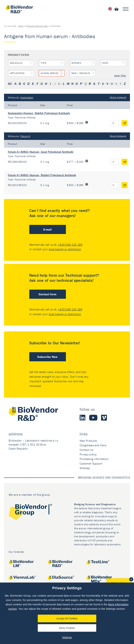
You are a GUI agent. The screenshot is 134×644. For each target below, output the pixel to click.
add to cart (124, 123)
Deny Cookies (67, 628)
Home (21, 26)
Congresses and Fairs (93, 445)
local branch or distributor (65, 249)
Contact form (48, 294)
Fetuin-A (25, 136)
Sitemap (85, 468)
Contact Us (86, 450)
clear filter (120, 76)
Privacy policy (88, 454)
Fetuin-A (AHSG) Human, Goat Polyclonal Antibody (41, 152)
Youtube (93, 418)
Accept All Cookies (67, 618)
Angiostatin (27, 97)
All (10, 84)
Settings (67, 637)
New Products (88, 441)
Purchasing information (94, 459)
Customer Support (91, 463)
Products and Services (37, 26)
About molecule (118, 97)
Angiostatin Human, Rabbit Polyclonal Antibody (39, 113)
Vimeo (104, 418)
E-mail (48, 229)
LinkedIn (83, 418)
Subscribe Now (47, 357)
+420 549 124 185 (70, 245)
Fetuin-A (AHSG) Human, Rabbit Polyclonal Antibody (42, 175)
